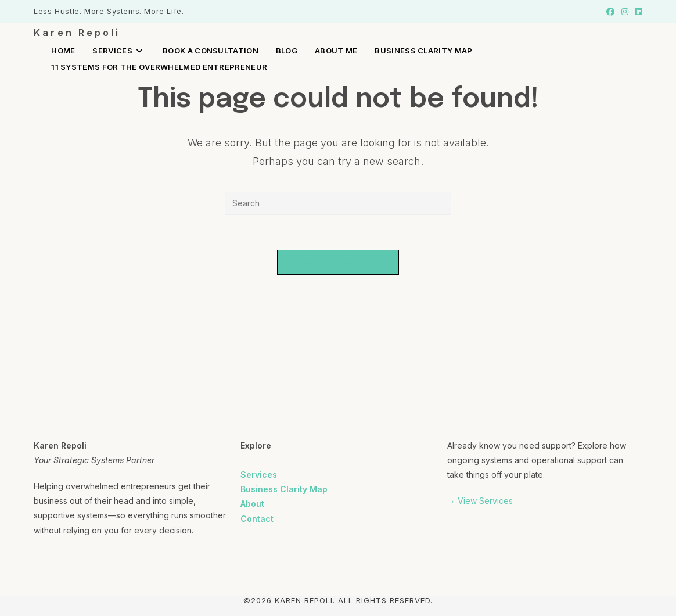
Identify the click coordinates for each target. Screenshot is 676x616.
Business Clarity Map (284, 489)
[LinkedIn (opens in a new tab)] (637, 12)
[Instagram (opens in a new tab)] (625, 12)
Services (259, 474)
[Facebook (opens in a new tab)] (610, 12)
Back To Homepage (338, 262)
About (252, 504)
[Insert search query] (338, 203)
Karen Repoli (77, 33)
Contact (257, 519)
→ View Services (480, 501)
